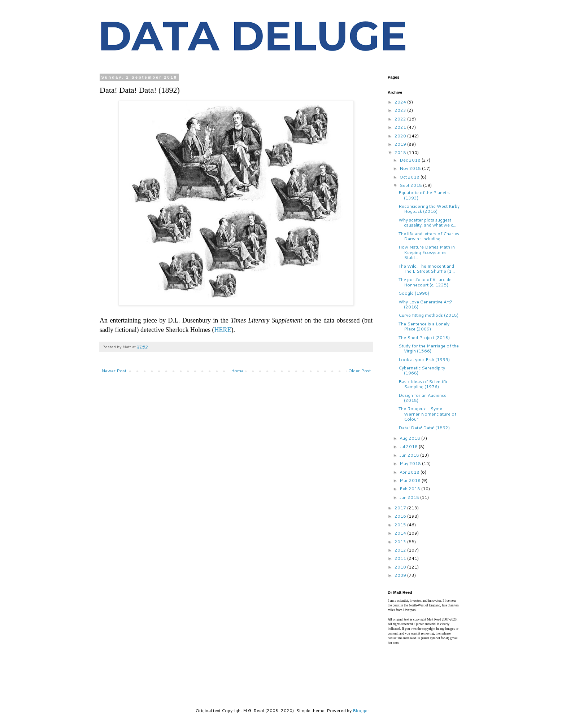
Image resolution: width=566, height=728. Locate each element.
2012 (401, 550)
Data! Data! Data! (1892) (424, 428)
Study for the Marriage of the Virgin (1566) (429, 348)
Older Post (360, 371)
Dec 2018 (411, 160)
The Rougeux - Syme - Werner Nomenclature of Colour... (427, 414)
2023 (401, 110)
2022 (401, 119)
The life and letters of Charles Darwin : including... (429, 236)
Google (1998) (414, 293)
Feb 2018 (410, 489)
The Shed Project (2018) (424, 337)
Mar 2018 (411, 480)
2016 (401, 516)
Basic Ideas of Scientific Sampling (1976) (423, 384)
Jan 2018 (410, 497)
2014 (401, 533)
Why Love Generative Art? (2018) (425, 304)
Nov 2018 (411, 168)
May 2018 (411, 463)
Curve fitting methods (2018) (428, 315)
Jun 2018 (410, 455)
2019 (401, 144)
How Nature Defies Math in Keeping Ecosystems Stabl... (427, 252)
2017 (401, 508)
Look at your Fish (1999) (424, 359)
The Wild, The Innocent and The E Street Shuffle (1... (427, 269)
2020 (401, 136)
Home (237, 371)
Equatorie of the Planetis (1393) (424, 195)
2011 (401, 558)
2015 (401, 525)
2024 (401, 102)
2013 (401, 542)
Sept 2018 (411, 185)
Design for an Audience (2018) (423, 398)
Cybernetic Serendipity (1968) (422, 370)
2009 (401, 575)
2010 (401, 567)
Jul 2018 (409, 446)
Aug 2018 (410, 438)
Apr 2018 (410, 472)
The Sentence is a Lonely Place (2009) (424, 326)
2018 (401, 152)
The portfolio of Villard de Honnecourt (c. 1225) (425, 282)
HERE (223, 330)
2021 (401, 127)
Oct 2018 (410, 177)
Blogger (361, 711)
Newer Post (114, 371)
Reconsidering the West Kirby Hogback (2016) (429, 209)
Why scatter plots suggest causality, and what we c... (427, 222)
